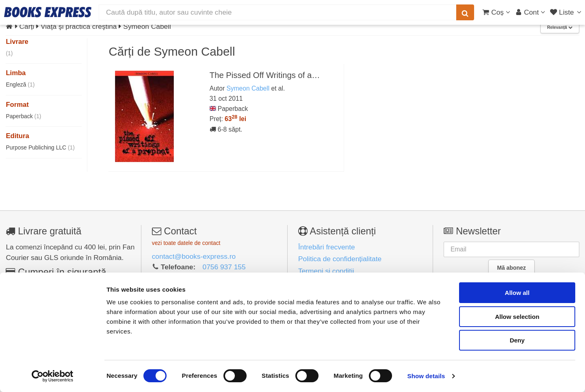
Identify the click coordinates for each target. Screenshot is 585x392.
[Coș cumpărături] (496, 12)
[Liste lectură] (567, 12)
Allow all (517, 293)
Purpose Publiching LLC (40, 147)
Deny (517, 340)
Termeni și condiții (326, 271)
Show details (426, 376)
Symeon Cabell (248, 88)
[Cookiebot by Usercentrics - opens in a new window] (53, 376)
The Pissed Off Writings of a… (265, 75)
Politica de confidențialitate (340, 259)
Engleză (20, 84)
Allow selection (517, 317)
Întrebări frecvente (327, 247)
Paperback (23, 116)
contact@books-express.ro (194, 256)
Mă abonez (512, 268)
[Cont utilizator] (530, 12)
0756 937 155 (224, 267)
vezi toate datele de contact (186, 243)
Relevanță (560, 27)
